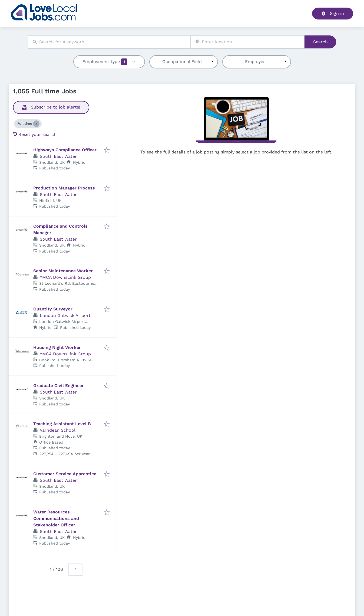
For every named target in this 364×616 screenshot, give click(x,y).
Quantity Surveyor (53, 309)
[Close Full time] (36, 124)
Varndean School (58, 430)
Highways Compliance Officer (65, 150)
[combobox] (109, 42)
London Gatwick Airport (65, 315)
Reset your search (35, 134)
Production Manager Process (64, 188)
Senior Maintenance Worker (63, 271)
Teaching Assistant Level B (62, 424)
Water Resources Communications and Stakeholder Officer (56, 518)
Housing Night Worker (57, 347)
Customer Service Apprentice (65, 474)
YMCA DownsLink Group (65, 277)
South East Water (58, 156)
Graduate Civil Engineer (59, 386)
